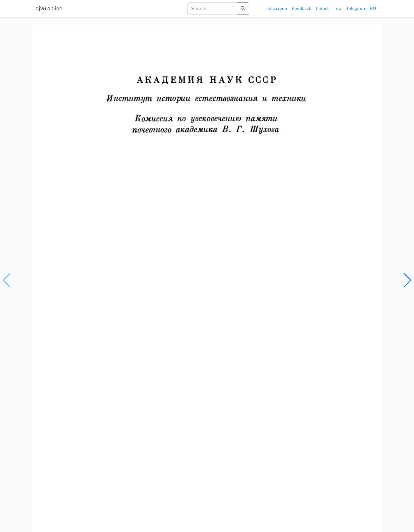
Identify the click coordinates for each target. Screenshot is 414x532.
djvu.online (49, 8)
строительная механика (215, 290)
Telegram (355, 8)
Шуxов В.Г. (69, 278)
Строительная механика (237, 393)
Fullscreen (277, 8)
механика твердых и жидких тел (128, 290)
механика (176, 290)
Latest (322, 8)
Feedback (302, 8)
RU (373, 8)
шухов (250, 290)
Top (337, 8)
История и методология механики (332, 379)
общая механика (72, 290)
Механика (53, 390)
